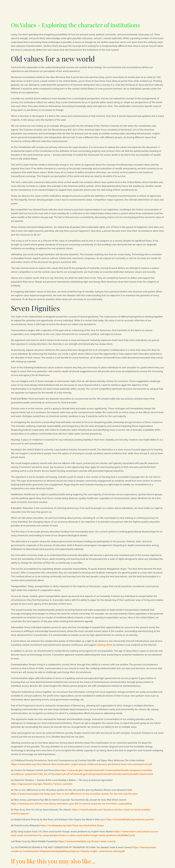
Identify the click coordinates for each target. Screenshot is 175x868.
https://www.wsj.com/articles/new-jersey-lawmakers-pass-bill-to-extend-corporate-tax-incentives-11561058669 (71, 804)
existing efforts (105, 645)
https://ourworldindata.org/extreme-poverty (130, 820)
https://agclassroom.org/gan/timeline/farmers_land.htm (42, 784)
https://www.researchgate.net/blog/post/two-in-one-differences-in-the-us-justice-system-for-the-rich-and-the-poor (74, 794)
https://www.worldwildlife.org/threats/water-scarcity (87, 841)
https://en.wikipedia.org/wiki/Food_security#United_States (72, 826)
